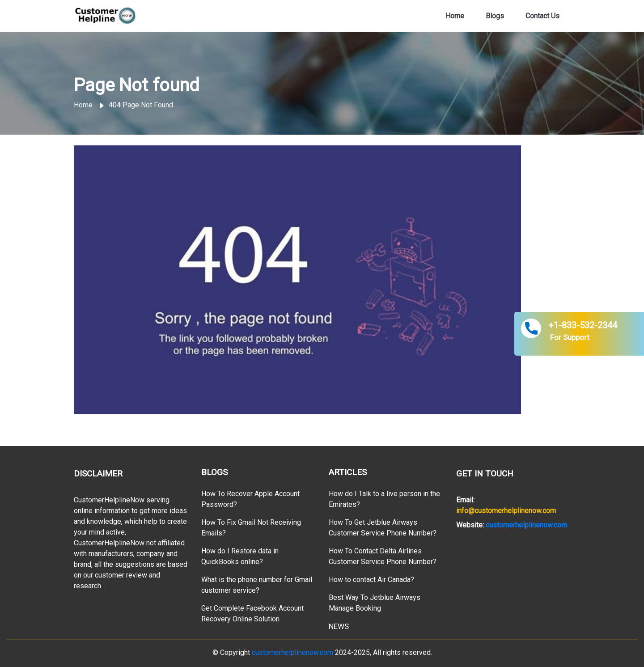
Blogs (495, 16)
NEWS (339, 626)
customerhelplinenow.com (526, 525)
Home (455, 15)
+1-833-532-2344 (583, 325)
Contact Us (542, 16)
